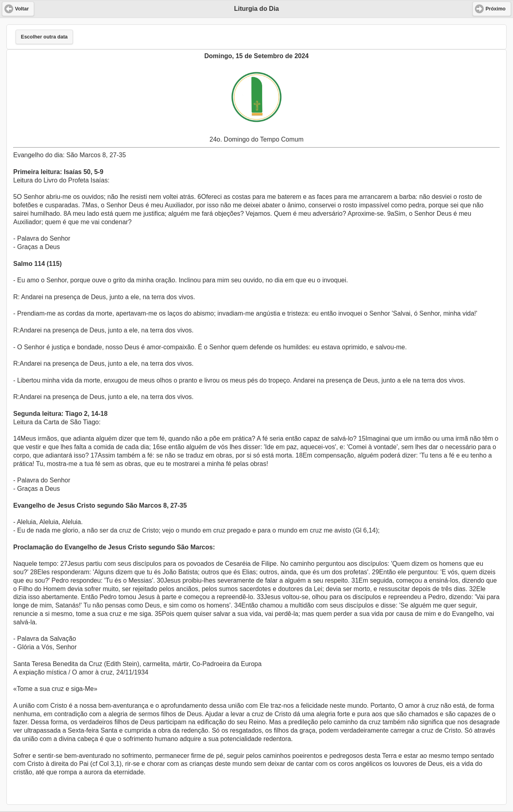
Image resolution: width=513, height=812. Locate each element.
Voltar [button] (22, 9)
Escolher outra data (44, 37)
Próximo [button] (495, 9)
